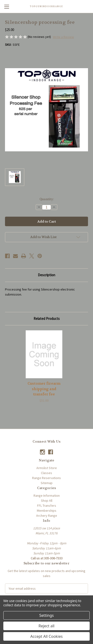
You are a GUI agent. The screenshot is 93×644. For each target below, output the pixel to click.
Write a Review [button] (63, 37)
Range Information (47, 496)
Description (46, 275)
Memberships (47, 511)
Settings (46, 615)
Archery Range (47, 516)
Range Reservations (46, 478)
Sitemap (47, 483)
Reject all (46, 626)
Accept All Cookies (47, 636)
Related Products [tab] (47, 319)
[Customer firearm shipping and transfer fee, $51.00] (44, 354)
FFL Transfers (47, 506)
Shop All (47, 501)
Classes (46, 473)
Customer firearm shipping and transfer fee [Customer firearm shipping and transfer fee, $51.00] (44, 389)
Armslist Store (47, 468)
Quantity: (47, 199)
